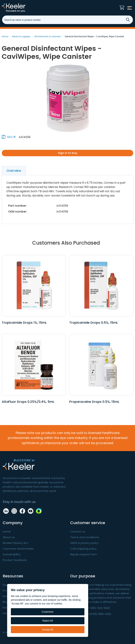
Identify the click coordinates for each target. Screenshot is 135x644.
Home (7, 532)
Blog (6, 602)
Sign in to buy (68, 153)
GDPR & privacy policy (84, 543)
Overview (14, 171)
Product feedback (15, 560)
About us (9, 537)
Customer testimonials (18, 549)
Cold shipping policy (83, 549)
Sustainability (11, 554)
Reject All (48, 621)
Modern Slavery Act (15, 543)
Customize (48, 612)
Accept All (48, 630)
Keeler (19, 8)
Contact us (78, 532)
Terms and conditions (85, 537)
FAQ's (6, 613)
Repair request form (84, 554)
